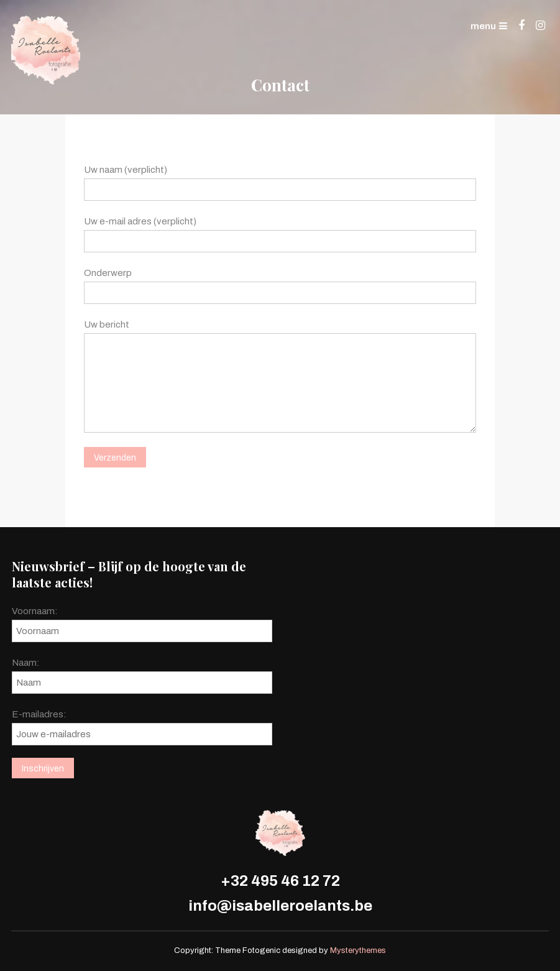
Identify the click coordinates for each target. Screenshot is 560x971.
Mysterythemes (358, 950)
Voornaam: (35, 611)
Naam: (26, 663)
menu (489, 26)
